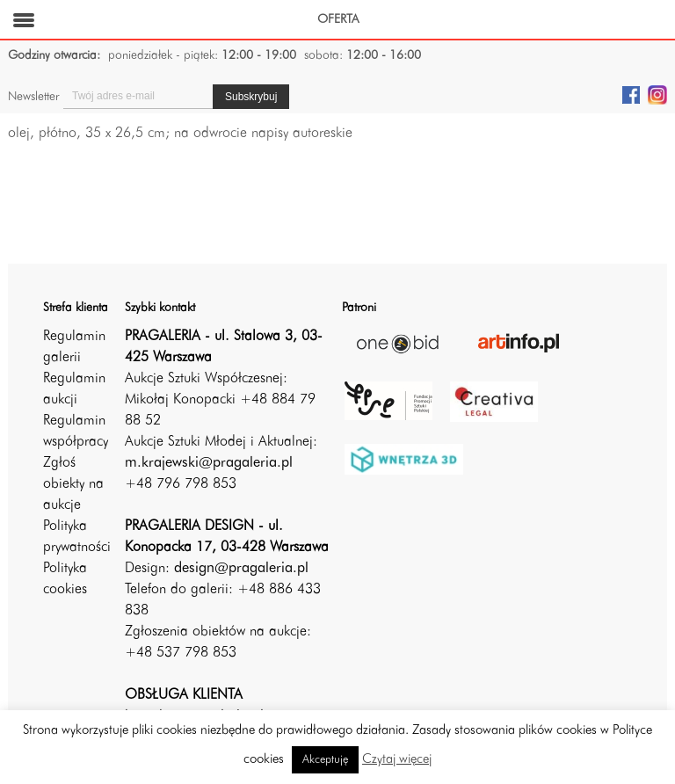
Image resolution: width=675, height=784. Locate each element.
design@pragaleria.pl (241, 569)
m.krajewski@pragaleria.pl (209, 463)
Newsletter (33, 97)
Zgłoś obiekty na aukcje (73, 484)
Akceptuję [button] (325, 760)
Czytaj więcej (397, 760)
